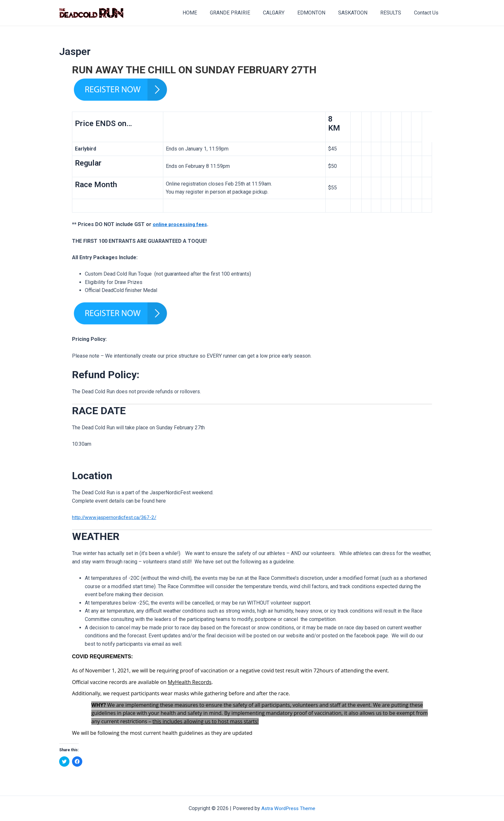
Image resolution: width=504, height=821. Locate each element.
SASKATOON (359, 13)
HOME (207, 13)
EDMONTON (320, 13)
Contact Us (428, 13)
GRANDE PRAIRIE (244, 13)
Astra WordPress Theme (288, 808)
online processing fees (181, 224)
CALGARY (285, 13)
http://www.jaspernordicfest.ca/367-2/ (115, 517)
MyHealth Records (190, 682)
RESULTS (395, 13)
